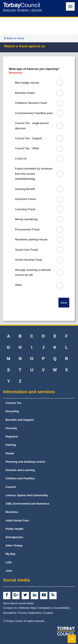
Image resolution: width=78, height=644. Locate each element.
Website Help (27, 608)
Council (11, 487)
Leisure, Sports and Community (27, 495)
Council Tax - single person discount (32, 126)
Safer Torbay (14, 545)
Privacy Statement (30, 613)
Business (12, 512)
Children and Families (20, 478)
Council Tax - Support (28, 138)
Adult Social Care (17, 520)
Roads (10, 453)
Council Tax (13, 403)
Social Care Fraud (26, 250)
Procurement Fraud (27, 229)
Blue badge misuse (27, 83)
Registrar (12, 436)
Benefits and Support (20, 420)
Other (19, 285)
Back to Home (14, 38)
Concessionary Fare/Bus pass (34, 113)
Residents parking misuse (31, 239)
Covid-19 (21, 159)
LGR (9, 562)
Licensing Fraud (25, 209)
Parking (11, 445)
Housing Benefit (25, 189)
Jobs (9, 571)
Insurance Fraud (25, 199)
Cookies (48, 613)
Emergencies (14, 537)
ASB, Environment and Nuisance (27, 504)
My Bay (11, 554)
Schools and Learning (20, 470)
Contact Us (10, 608)
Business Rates (25, 93)
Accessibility (61, 608)
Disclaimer (10, 613)
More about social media (18, 603)
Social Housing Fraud (28, 260)
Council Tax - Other (27, 148)
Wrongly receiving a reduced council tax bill (33, 272)
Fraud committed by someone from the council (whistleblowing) (34, 174)
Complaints (45, 608)
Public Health (14, 529)
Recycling (12, 411)
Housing (11, 428)
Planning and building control (25, 462)
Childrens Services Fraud (31, 103)
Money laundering (26, 219)
